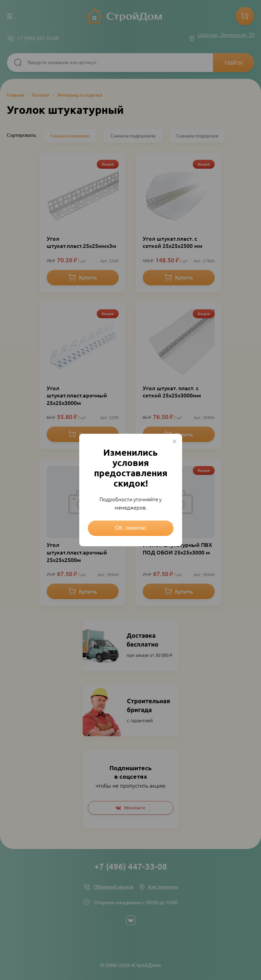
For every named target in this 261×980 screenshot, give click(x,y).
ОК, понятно (130, 528)
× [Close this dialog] (175, 441)
